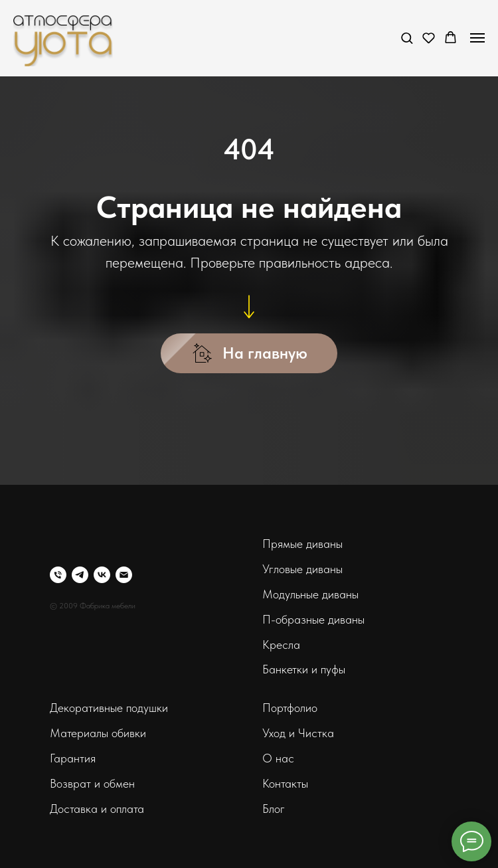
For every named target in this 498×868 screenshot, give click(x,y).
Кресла (281, 645)
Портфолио (290, 708)
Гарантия (73, 758)
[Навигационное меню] (477, 38)
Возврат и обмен (92, 783)
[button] (407, 38)
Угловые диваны (302, 569)
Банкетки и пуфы (304, 669)
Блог (274, 809)
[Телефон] (58, 575)
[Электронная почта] (124, 575)
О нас (278, 758)
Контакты (285, 783)
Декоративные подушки (109, 708)
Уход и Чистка (298, 733)
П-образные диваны (313, 619)
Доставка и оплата (97, 809)
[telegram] (80, 575)
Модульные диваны (310, 594)
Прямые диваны (302, 544)
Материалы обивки (98, 733)
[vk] (102, 575)
